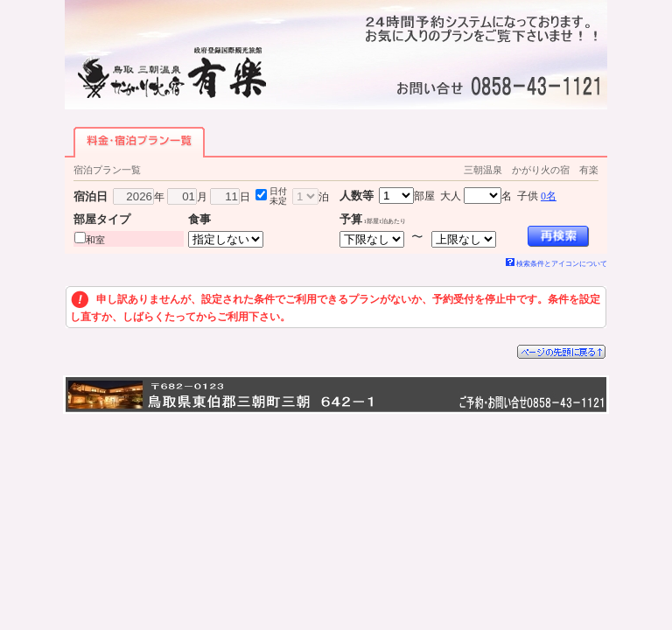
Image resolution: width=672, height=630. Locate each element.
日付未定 (278, 196)
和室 (95, 240)
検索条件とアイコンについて (556, 264)
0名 (549, 196)
